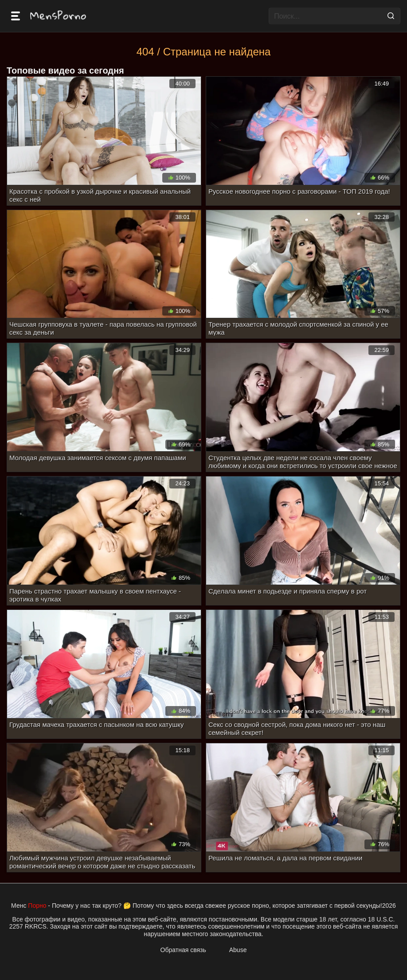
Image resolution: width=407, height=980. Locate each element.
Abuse (238, 950)
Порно (37, 906)
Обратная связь (183, 950)
